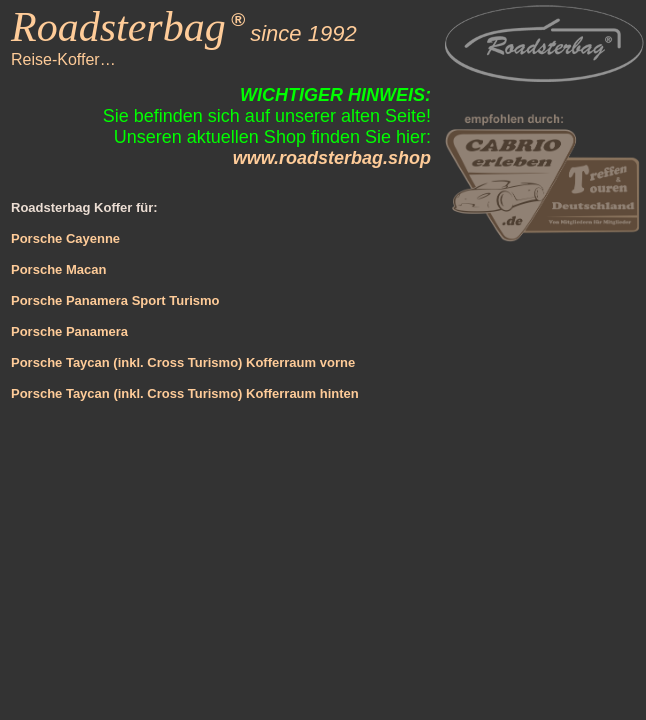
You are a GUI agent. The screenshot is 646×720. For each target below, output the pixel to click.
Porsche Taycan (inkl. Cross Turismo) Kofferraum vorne (183, 362)
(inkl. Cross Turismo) (176, 393)
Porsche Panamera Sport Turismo (115, 300)
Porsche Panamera (69, 331)
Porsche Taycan (60, 393)
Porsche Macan (58, 269)
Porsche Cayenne (65, 238)
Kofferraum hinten (300, 393)
